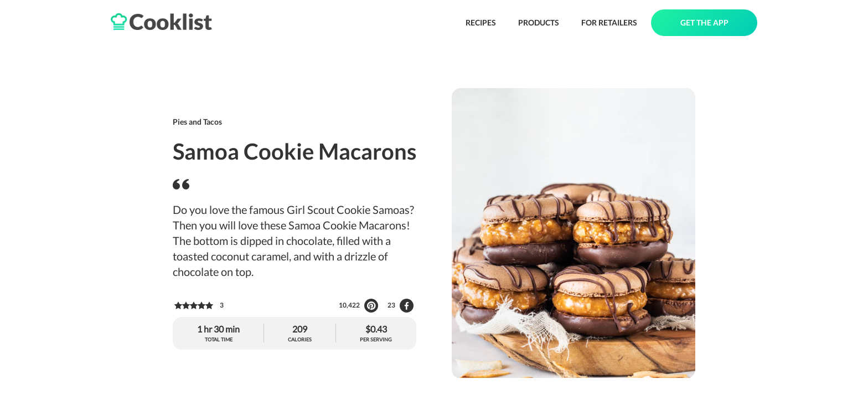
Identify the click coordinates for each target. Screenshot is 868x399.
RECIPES (481, 22)
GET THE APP (704, 22)
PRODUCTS (539, 22)
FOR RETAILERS (609, 22)
